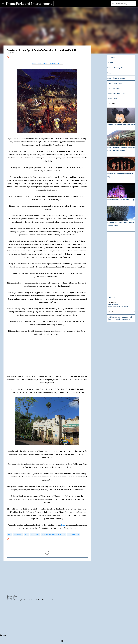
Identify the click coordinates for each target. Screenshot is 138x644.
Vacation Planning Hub (116, 68)
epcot (27, 535)
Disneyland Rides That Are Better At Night (121, 200)
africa (10, 535)
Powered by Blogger (69, 641)
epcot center (35, 535)
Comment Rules (12, 596)
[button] (8, 57)
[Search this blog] (126, 4)
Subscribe (59, 4)
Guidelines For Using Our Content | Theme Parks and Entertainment (30, 600)
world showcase (73, 535)
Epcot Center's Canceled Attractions (53, 535)
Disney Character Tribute (116, 78)
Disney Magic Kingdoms (116, 93)
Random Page (112, 297)
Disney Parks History (115, 83)
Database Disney (113, 305)
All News (110, 63)
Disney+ (110, 73)
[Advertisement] (47, 578)
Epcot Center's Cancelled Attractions (47, 64)
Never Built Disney (114, 88)
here (63, 525)
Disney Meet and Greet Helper (118, 307)
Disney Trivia (112, 99)
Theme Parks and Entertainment (29, 4)
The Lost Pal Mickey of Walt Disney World (121, 125)
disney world (18, 535)
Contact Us (11, 598)
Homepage (111, 58)
